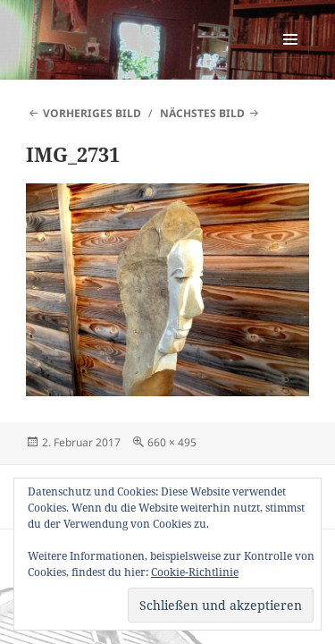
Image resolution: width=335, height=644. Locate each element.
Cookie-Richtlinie (195, 572)
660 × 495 (172, 442)
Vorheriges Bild (92, 113)
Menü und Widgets (291, 58)
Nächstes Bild (202, 113)
